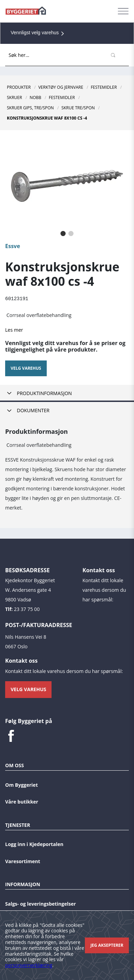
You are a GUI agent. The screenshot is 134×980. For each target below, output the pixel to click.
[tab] (67, 393)
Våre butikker (22, 801)
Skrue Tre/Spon (78, 108)
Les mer (14, 329)
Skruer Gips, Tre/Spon (30, 108)
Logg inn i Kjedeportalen (34, 844)
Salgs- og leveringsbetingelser (41, 903)
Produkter (19, 87)
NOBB (35, 97)
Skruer (14, 97)
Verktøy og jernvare (61, 87)
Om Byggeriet (21, 785)
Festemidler (104, 87)
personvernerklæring (29, 965)
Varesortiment (23, 861)
